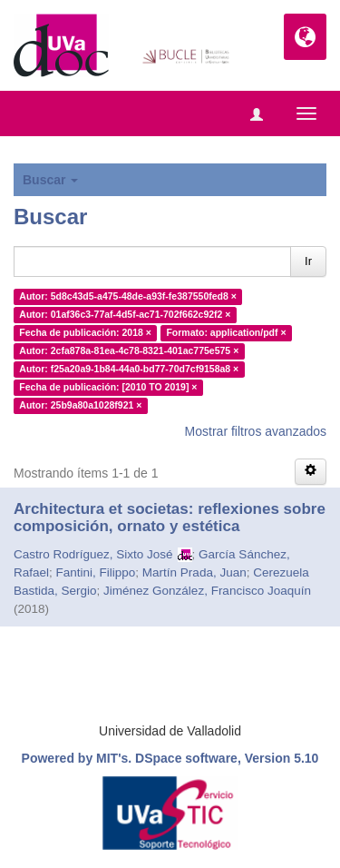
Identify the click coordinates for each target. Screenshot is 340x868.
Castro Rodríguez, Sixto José (93, 554)
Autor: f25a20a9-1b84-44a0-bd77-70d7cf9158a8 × (129, 369)
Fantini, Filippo (96, 572)
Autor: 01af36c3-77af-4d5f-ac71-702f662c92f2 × (125, 314)
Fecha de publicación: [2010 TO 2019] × (108, 387)
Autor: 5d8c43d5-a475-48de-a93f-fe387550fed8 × (128, 296)
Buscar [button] (50, 180)
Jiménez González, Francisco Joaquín (207, 591)
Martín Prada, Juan (194, 572)
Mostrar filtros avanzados (256, 431)
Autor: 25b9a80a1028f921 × (80, 405)
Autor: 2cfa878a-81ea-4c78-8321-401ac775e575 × (129, 350)
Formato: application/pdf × (226, 332)
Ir (308, 261)
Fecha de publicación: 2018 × (85, 332)
